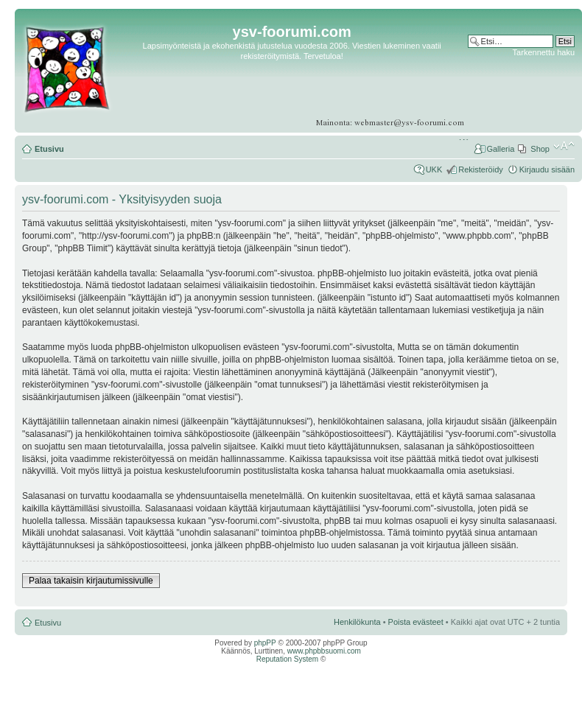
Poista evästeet (416, 622)
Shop (540, 149)
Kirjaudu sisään (547, 169)
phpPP (265, 643)
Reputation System (288, 659)
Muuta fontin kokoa (564, 146)
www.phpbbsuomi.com (324, 651)
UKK (434, 169)
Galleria (500, 149)
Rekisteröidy (481, 169)
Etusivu (49, 149)
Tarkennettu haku (544, 52)
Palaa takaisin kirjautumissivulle (91, 581)
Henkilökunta (357, 622)
